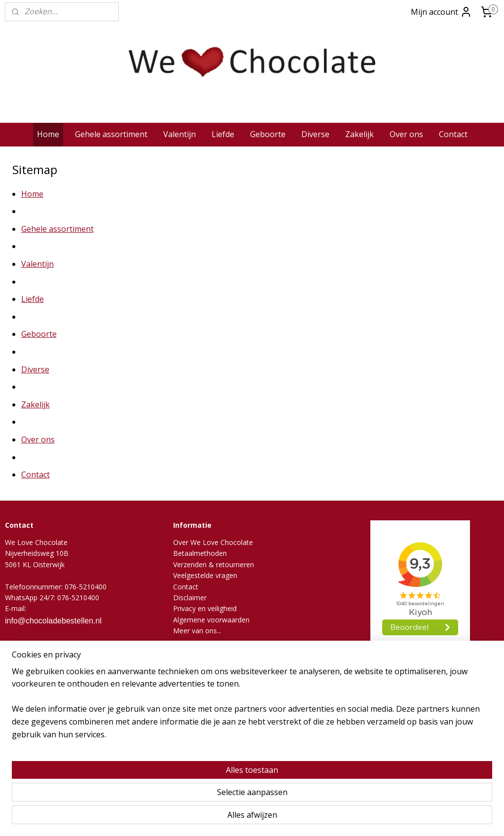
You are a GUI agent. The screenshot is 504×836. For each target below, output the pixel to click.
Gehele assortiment (111, 134)
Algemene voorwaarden (211, 620)
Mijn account (441, 12)
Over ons (406, 134)
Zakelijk (360, 134)
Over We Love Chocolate (213, 542)
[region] (187, 792)
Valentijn (180, 134)
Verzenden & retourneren (214, 564)
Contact (453, 134)
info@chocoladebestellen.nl (53, 621)
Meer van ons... (197, 631)
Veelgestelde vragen (205, 575)
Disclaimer (190, 598)
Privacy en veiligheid (205, 608)
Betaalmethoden (200, 553)
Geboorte (268, 134)
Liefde (223, 134)
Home (48, 134)
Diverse (315, 134)
